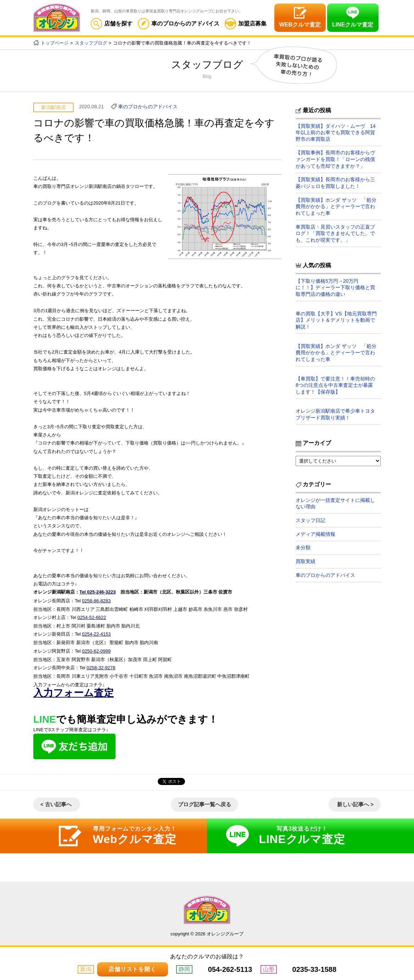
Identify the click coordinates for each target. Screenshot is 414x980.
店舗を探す (112, 24)
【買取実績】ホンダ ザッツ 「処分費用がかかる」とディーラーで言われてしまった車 (336, 206)
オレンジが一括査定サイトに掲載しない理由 (335, 502)
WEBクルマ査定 (300, 25)
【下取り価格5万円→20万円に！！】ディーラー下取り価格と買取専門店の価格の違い (335, 287)
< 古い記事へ (56, 803)
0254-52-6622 (92, 617)
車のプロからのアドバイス (179, 24)
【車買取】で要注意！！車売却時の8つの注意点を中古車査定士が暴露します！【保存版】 (335, 384)
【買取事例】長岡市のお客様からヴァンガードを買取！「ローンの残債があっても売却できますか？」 (335, 159)
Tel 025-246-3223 (97, 592)
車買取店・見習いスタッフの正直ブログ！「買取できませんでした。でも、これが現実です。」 (335, 233)
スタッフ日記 (310, 519)
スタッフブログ (91, 43)
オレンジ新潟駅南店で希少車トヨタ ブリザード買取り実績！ (338, 413)
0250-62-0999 (96, 650)
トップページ (55, 43)
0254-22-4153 (96, 633)
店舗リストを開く (132, 969)
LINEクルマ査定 (353, 25)
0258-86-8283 (96, 600)
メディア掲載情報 (315, 533)
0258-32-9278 (101, 667)
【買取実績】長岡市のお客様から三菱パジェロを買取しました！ (335, 183)
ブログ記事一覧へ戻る (205, 803)
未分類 (303, 547)
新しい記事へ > (355, 803)
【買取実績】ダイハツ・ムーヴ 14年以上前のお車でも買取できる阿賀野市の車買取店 (336, 132)
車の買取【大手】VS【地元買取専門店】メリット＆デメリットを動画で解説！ (336, 319)
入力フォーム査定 (74, 691)
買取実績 (306, 561)
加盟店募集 (246, 24)
